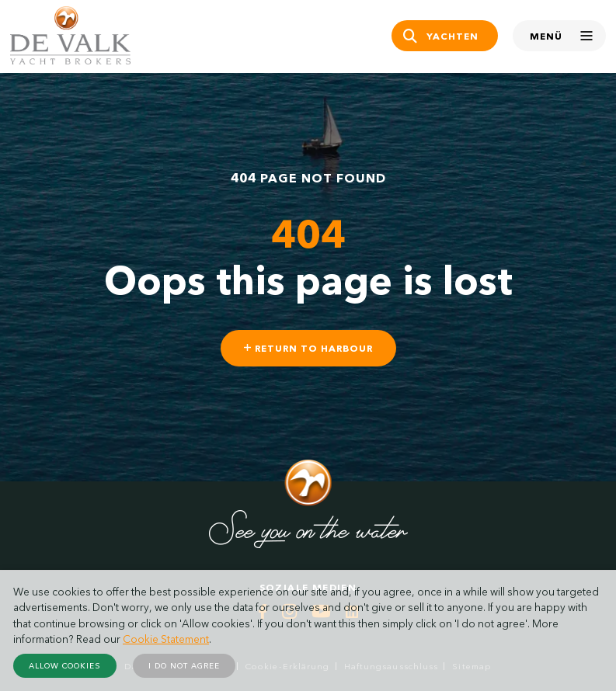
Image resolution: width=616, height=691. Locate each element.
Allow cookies (65, 666)
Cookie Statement (166, 639)
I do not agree (184, 666)
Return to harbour (308, 348)
